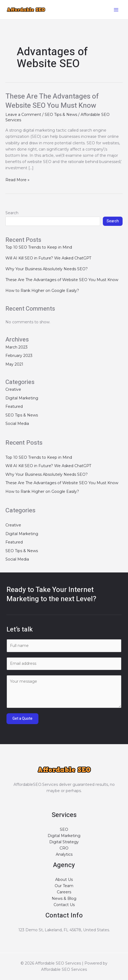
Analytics (64, 854)
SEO (64, 829)
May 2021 (14, 364)
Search (12, 213)
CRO (64, 848)
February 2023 (19, 356)
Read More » (17, 180)
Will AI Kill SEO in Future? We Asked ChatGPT (48, 258)
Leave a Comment (23, 115)
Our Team (64, 886)
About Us (64, 880)
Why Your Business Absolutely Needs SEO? (47, 269)
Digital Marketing (22, 398)
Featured (14, 406)
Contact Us (64, 905)
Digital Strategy (64, 842)
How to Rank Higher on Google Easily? (42, 291)
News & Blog (64, 898)
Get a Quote (22, 719)
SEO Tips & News (61, 115)
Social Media (17, 424)
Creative (13, 389)
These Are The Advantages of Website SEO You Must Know (52, 101)
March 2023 (17, 347)
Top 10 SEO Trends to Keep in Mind (39, 247)
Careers (64, 892)
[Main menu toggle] (116, 10)
